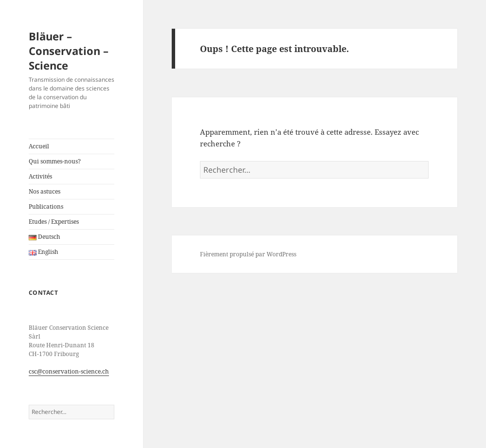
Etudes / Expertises (54, 222)
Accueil (39, 146)
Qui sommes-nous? (55, 161)
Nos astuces (45, 191)
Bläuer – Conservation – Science (69, 51)
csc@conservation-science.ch (69, 371)
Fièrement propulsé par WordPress (248, 254)
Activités (40, 176)
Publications (46, 206)
